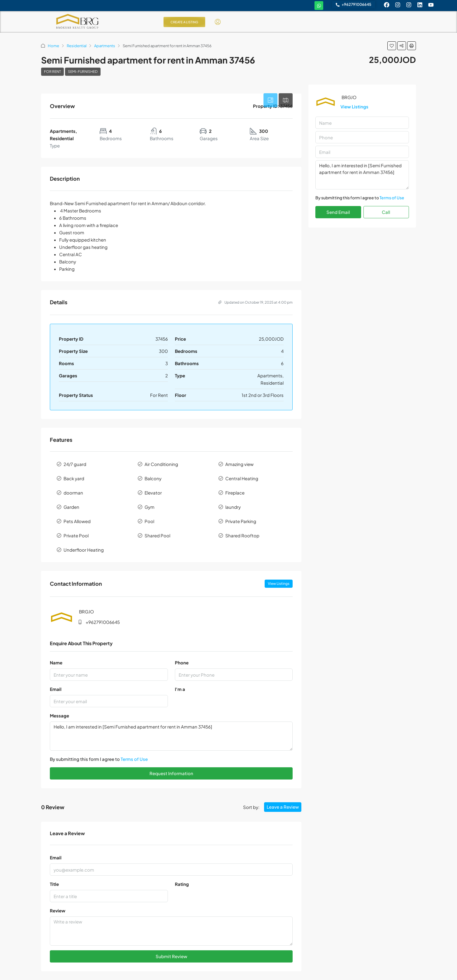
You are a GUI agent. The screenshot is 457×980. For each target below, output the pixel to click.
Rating (182, 884)
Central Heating (242, 478)
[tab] (270, 100)
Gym (150, 507)
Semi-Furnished (83, 72)
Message (59, 716)
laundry (233, 507)
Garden (71, 507)
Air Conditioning (161, 464)
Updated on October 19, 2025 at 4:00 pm (255, 302)
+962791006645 (103, 622)
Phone (182, 663)
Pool (149, 521)
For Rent (52, 72)
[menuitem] (218, 22)
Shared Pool (157, 535)
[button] (392, 46)
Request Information (171, 773)
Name (56, 663)
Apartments (105, 46)
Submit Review (171, 956)
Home (53, 46)
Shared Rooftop (242, 535)
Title (54, 884)
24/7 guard (75, 464)
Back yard (74, 478)
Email (56, 689)
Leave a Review (283, 807)
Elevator (153, 493)
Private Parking (241, 521)
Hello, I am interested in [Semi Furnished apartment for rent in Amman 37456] (171, 736)
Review (58, 910)
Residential (77, 46)
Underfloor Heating (84, 550)
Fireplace (235, 493)
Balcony (153, 478)
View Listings (279, 584)
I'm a (180, 689)
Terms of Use (134, 759)
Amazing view (239, 464)
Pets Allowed (77, 521)
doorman (73, 493)
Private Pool (76, 535)
